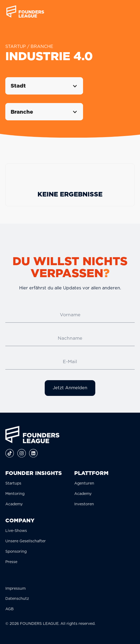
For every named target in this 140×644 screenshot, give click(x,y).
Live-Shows (16, 530)
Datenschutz (17, 598)
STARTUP (16, 46)
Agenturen (84, 483)
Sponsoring (16, 551)
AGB (9, 609)
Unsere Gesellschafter (26, 541)
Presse (11, 562)
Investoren (84, 504)
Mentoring (15, 493)
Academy (14, 504)
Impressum (15, 588)
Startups (13, 483)
